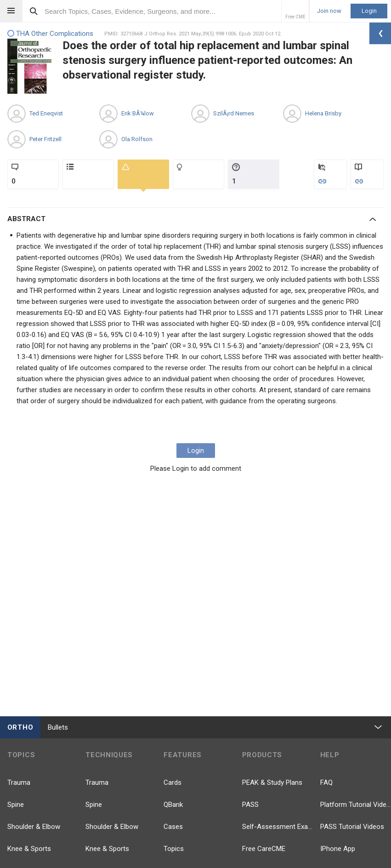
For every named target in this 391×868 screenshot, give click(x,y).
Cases (173, 827)
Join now (329, 11)
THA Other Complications (50, 34)
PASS (250, 805)
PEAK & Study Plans (272, 782)
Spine (16, 805)
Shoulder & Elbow (34, 827)
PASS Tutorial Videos (352, 827)
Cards (173, 782)
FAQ (326, 782)
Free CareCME (264, 849)
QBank (173, 805)
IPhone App (338, 849)
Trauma (19, 782)
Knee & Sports (29, 849)
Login (369, 11)
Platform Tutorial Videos (356, 805)
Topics (174, 849)
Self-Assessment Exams (278, 827)
